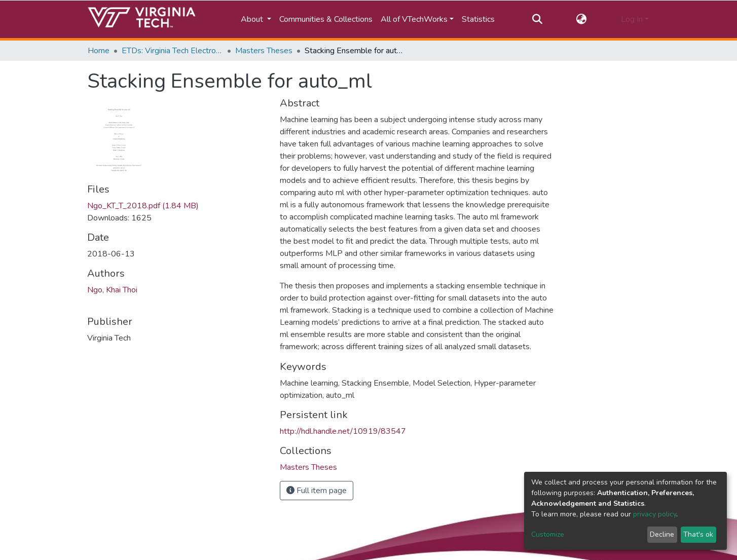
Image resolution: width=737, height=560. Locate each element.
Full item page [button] (317, 491)
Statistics (478, 19)
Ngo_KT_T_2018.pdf (143, 206)
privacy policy (655, 514)
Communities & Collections (326, 19)
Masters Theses (264, 51)
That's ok (698, 534)
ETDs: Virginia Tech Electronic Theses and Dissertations (172, 51)
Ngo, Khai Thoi (112, 290)
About (253, 19)
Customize (548, 534)
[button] (582, 19)
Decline (662, 534)
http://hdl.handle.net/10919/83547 (343, 431)
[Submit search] (537, 19)
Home (99, 51)
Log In (632, 19)
